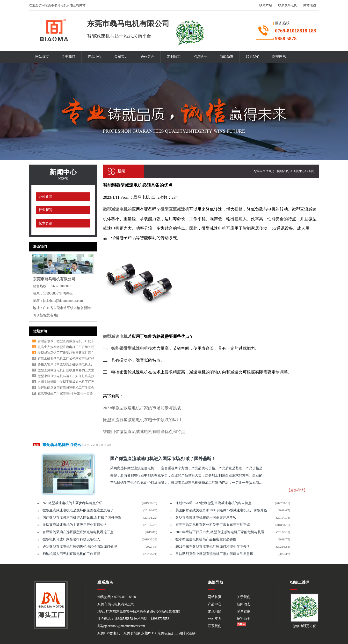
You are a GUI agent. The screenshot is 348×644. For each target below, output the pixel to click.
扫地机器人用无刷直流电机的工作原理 (71, 554)
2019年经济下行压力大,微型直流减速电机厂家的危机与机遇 (220, 532)
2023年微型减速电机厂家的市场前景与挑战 (142, 408)
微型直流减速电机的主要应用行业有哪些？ (75, 525)
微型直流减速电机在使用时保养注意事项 (206, 518)
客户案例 (244, 611)
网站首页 (42, 57)
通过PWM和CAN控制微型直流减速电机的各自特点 (214, 503)
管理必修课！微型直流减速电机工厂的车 (66, 341)
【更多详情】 (297, 490)
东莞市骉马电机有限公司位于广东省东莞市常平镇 (213, 525)
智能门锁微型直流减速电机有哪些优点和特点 (144, 432)
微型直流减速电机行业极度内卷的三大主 (66, 370)
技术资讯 (45, 223)
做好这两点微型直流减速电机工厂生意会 (66, 388)
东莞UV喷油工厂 (110, 633)
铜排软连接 (187, 633)
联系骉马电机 (288, 5)
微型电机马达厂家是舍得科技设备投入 (71, 539)
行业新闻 (45, 210)
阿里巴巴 (279, 57)
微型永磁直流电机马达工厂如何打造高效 (66, 376)
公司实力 (121, 57)
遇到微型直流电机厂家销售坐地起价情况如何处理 (80, 547)
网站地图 (310, 5)
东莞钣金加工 (168, 633)
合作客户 (147, 57)
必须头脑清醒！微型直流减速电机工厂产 (66, 382)
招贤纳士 (200, 57)
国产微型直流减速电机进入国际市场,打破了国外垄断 (82, 518)
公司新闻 (45, 197)
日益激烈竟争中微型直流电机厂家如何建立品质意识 (214, 554)
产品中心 (95, 57)
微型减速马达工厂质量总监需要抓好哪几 (66, 353)
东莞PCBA (149, 633)
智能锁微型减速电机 (130, 348)
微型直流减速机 (175, 209)
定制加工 (174, 57)
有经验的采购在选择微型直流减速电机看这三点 (78, 532)
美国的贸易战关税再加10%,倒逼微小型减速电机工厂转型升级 (221, 510)
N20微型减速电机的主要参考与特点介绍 (72, 503)
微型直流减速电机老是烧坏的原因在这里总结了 (78, 510)
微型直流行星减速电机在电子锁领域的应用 (142, 420)
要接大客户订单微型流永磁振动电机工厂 (66, 364)
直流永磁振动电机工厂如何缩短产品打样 (66, 359)
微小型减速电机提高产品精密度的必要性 (206, 539)
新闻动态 (226, 57)
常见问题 (215, 611)
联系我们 (253, 57)
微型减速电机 (115, 209)
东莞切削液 (132, 633)
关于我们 (68, 57)
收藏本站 (266, 5)
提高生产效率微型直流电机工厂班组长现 (66, 347)
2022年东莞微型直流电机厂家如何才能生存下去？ (213, 547)
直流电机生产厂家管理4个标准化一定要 (65, 393)
